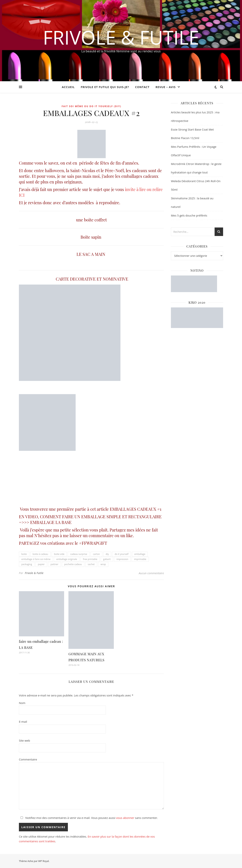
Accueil (68, 87)
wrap (103, 564)
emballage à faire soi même (36, 559)
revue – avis (166, 87)
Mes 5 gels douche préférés (189, 215)
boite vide (59, 554)
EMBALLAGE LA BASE (51, 522)
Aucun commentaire (151, 573)
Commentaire (28, 759)
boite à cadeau (40, 554)
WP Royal (43, 861)
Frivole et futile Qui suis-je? (105, 87)
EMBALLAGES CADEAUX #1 (135, 509)
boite (24, 554)
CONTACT (142, 87)
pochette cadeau (73, 564)
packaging (27, 564)
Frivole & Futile (121, 37)
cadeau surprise (79, 554)
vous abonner (125, 818)
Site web (24, 740)
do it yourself (121, 554)
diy (107, 554)
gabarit (107, 559)
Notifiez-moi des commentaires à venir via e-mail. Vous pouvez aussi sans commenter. (88, 818)
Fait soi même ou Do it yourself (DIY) (91, 106)
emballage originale (67, 559)
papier (41, 564)
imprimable (140, 559)
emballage (140, 554)
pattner (54, 564)
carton (96, 554)
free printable (90, 559)
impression (122, 559)
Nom (22, 703)
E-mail (23, 722)
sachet (91, 564)
